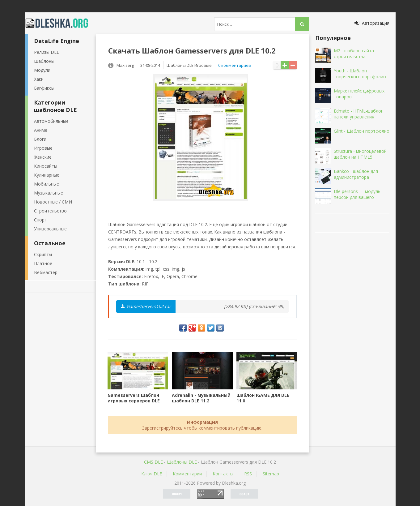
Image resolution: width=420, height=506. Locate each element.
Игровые (43, 148)
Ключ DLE (152, 474)
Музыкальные (49, 193)
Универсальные (50, 229)
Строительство (50, 211)
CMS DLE (153, 462)
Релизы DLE (47, 52)
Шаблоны (44, 61)
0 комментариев (235, 65)
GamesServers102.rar (146, 306)
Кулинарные (47, 175)
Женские (43, 157)
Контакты (223, 474)
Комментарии (187, 474)
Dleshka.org (60, 23)
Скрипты (43, 254)
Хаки (39, 79)
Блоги (40, 139)
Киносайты (46, 166)
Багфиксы (44, 88)
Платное (43, 263)
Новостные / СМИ (53, 202)
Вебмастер (46, 272)
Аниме (41, 130)
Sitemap (271, 474)
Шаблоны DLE (182, 462)
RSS (248, 474)
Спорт (40, 220)
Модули (42, 70)
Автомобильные (51, 121)
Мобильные (47, 184)
